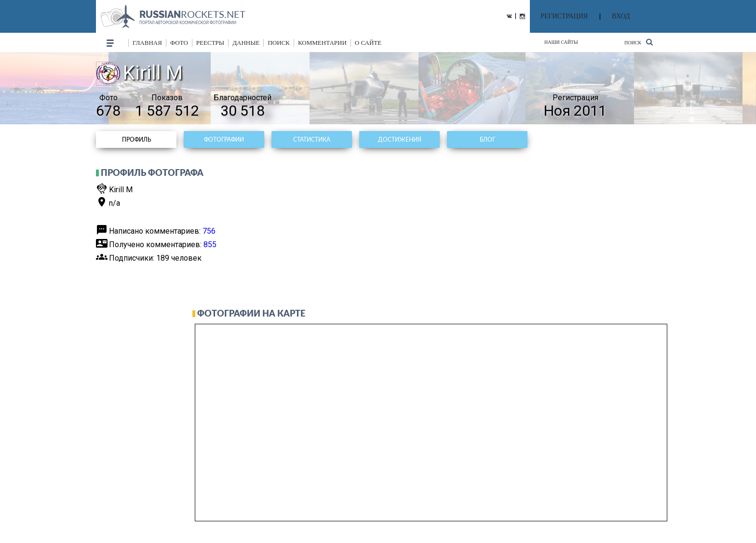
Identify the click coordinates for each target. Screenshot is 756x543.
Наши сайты (561, 42)
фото (179, 43)
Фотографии (224, 139)
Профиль (136, 139)
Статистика (312, 139)
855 (210, 245)
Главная (147, 43)
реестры (210, 43)
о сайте (368, 43)
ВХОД (621, 16)
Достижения (400, 139)
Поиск (639, 42)
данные (246, 43)
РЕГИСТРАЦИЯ (564, 16)
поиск (279, 43)
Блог (487, 139)
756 (209, 231)
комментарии (322, 43)
